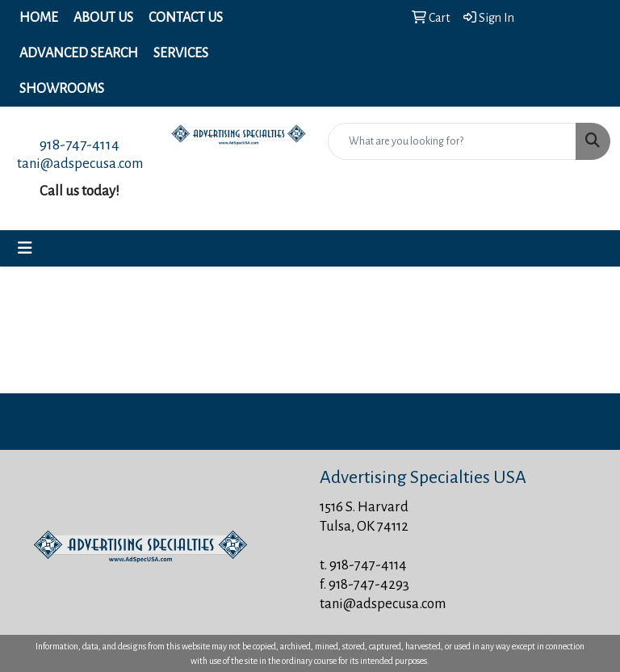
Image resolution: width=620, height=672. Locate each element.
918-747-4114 (80, 145)
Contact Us (186, 18)
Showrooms (62, 89)
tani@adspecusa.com (80, 164)
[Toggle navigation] (25, 248)
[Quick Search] (452, 141)
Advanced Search (79, 53)
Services (181, 53)
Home (39, 18)
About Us (103, 18)
